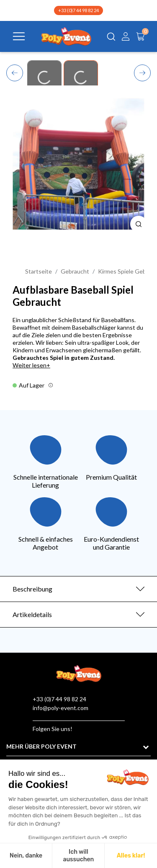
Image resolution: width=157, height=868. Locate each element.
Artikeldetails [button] (32, 614)
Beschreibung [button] (32, 589)
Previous (15, 72)
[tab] (78, 589)
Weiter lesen (30, 365)
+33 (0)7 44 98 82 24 (78, 10)
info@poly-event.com (60, 708)
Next (143, 72)
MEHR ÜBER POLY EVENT (41, 746)
